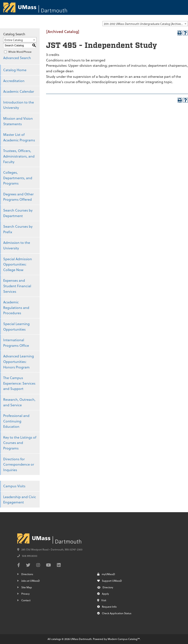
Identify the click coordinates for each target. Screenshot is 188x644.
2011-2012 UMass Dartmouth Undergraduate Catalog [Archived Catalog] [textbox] (146, 24)
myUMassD (106, 574)
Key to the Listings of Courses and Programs (20, 443)
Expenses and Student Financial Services (17, 286)
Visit (102, 600)
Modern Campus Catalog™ (124, 639)
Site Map (27, 587)
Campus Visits (14, 486)
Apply (103, 594)
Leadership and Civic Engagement (20, 500)
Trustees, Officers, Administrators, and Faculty (19, 156)
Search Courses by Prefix (18, 229)
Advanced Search (17, 58)
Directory (105, 587)
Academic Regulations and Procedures (16, 307)
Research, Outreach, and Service (19, 402)
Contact (26, 600)
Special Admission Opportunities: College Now (18, 264)
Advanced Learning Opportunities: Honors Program (19, 361)
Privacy (25, 594)
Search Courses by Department (18, 213)
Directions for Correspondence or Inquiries (19, 464)
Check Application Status (114, 613)
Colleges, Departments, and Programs (18, 178)
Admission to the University (17, 245)
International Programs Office (16, 343)
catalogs (56, 639)
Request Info (107, 607)
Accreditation (14, 81)
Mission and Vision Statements (18, 121)
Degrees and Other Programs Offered (18, 197)
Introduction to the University (19, 105)
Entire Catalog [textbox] (14, 40)
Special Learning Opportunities (16, 326)
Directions (27, 574)
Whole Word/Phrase (20, 52)
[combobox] (145, 24)
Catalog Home (15, 70)
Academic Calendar (19, 91)
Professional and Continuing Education (16, 421)
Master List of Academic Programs (19, 137)
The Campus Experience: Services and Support (19, 383)
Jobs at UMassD (31, 581)
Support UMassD (110, 581)
